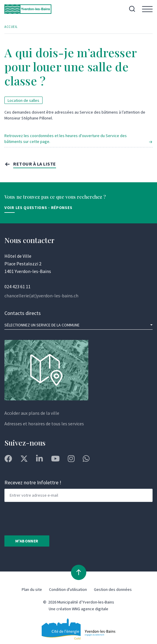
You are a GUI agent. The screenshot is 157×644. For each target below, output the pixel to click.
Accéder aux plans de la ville (32, 413)
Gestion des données (113, 589)
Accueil (11, 27)
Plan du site (32, 589)
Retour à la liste (35, 164)
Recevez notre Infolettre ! (33, 482)
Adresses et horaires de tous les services (44, 424)
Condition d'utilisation (68, 589)
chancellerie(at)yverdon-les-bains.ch (41, 296)
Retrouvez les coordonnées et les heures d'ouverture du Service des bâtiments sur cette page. (66, 139)
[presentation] (49, 518)
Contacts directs (23, 313)
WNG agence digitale (90, 609)
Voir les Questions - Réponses (38, 208)
